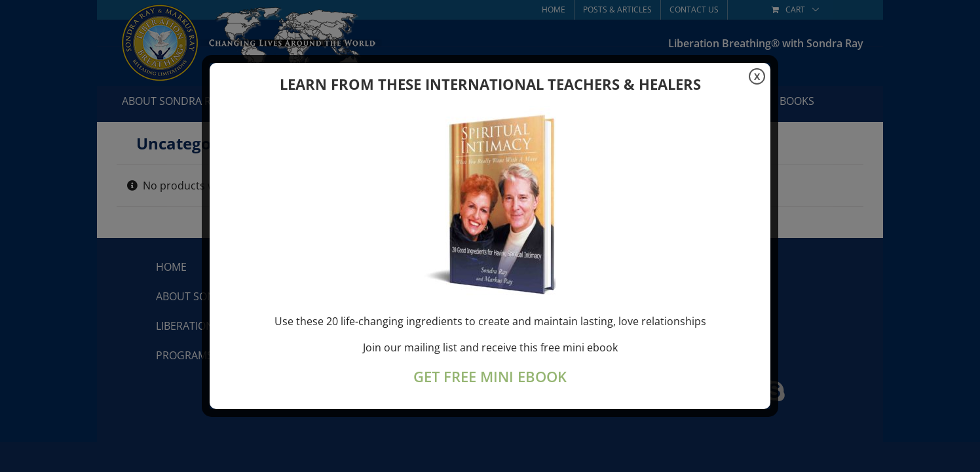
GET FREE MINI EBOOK (490, 377)
